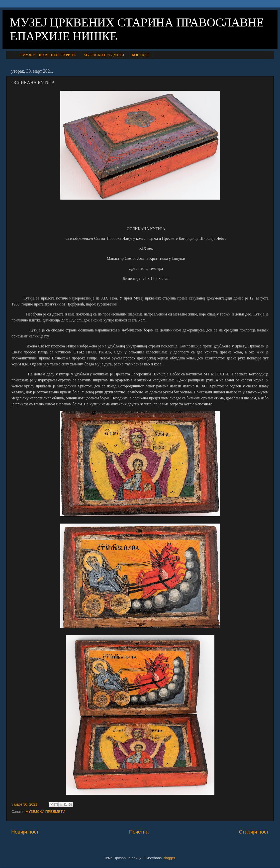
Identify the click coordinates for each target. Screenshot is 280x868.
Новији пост (25, 832)
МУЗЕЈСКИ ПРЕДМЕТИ (104, 55)
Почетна (139, 832)
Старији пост (254, 832)
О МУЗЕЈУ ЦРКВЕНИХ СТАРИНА (47, 55)
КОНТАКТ (141, 55)
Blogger (169, 858)
